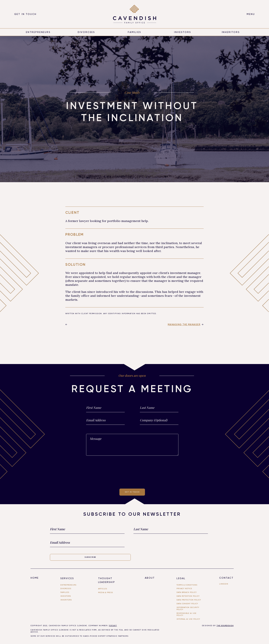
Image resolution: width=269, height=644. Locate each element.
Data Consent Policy (187, 604)
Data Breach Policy (187, 592)
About (150, 578)
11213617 (113, 626)
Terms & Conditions (187, 585)
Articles (103, 589)
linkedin (224, 584)
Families (134, 32)
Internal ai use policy (188, 619)
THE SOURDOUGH (225, 626)
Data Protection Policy (189, 600)
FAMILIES (65, 592)
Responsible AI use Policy (186, 614)
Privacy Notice (184, 589)
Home (35, 578)
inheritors (231, 32)
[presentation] (132, 471)
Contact (226, 578)
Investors (183, 32)
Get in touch (25, 14)
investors (66, 596)
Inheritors (66, 600)
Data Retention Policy (188, 596)
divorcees (86, 32)
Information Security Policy (188, 608)
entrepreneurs (38, 32)
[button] (251, 14)
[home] (135, 14)
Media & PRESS (106, 592)
